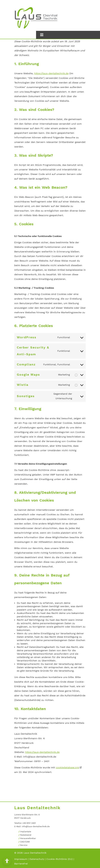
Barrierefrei (21, 864)
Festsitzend (26, 835)
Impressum (21, 859)
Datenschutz (37, 859)
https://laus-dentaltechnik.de (51, 73)
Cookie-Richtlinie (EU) (60, 859)
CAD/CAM (25, 842)
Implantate (26, 832)
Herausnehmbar (28, 838)
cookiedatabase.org (67, 767)
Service (24, 845)
